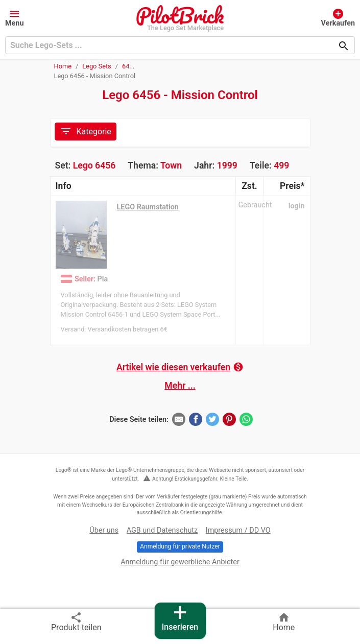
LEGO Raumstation (148, 207)
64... (128, 66)
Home (63, 66)
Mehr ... (180, 386)
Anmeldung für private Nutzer (180, 546)
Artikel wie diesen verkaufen (180, 367)
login (297, 206)
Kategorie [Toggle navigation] (86, 131)
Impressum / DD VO (238, 530)
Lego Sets (97, 66)
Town (171, 165)
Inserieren (180, 617)
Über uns (104, 530)
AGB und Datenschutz (162, 530)
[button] (15, 17)
